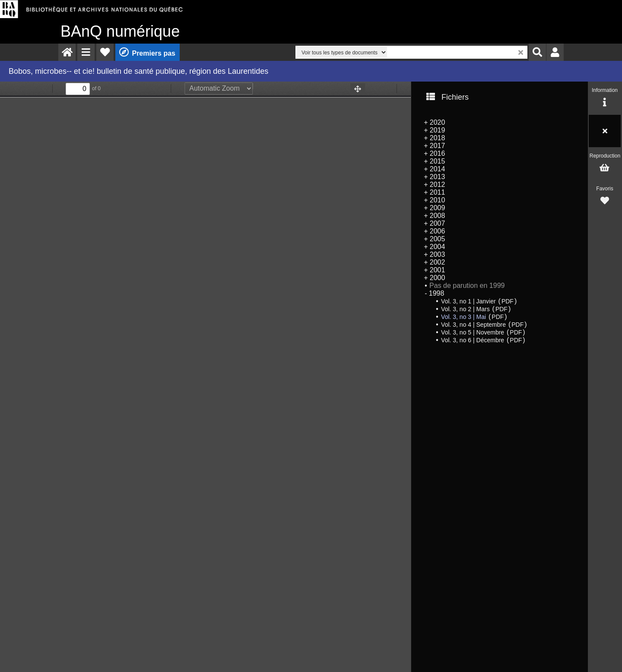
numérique (120, 31)
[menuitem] (67, 52)
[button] (86, 52)
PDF (508, 301)
